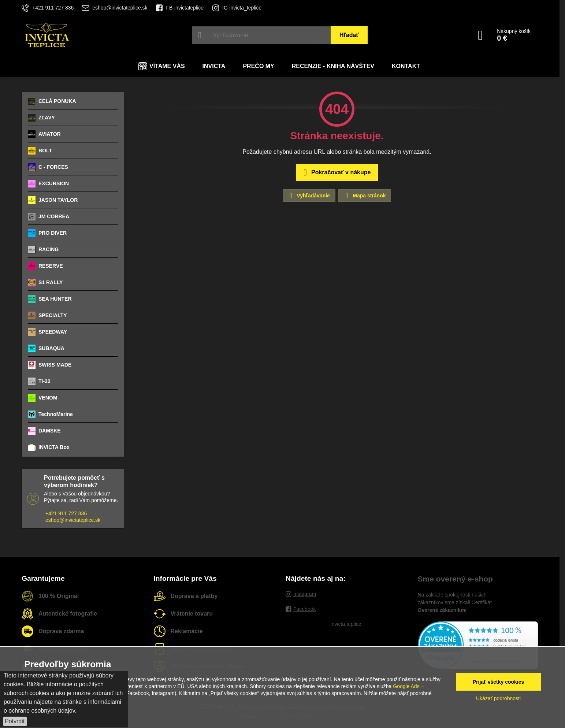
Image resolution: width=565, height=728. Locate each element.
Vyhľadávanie (309, 196)
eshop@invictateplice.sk (73, 520)
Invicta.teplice (346, 624)
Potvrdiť (15, 721)
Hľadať (349, 35)
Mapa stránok (364, 196)
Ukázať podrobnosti (498, 698)
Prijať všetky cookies (499, 682)
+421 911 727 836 (66, 513)
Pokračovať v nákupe (336, 172)
